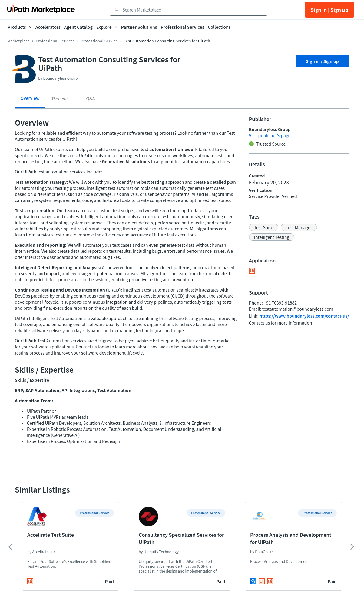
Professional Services (55, 41)
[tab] (30, 100)
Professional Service (99, 41)
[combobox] (193, 10)
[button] (264, 227)
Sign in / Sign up (322, 61)
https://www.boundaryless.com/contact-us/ (304, 316)
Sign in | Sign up (329, 10)
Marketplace (18, 41)
